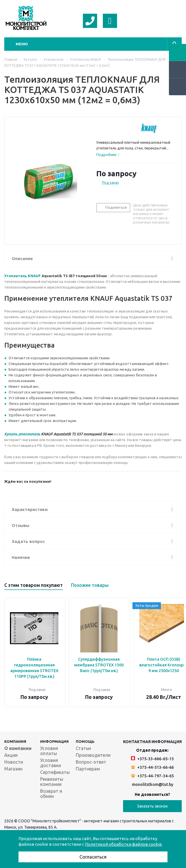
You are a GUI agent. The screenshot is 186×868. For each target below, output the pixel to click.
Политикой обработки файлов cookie (123, 844)
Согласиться (93, 857)
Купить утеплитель (22, 434)
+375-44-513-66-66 (152, 767)
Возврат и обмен (51, 794)
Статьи (83, 748)
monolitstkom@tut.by (153, 784)
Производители (93, 755)
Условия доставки (51, 763)
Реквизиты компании (52, 782)
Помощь (85, 741)
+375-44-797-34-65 (152, 776)
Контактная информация (152, 742)
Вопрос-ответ (91, 762)
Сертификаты (55, 772)
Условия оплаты (49, 751)
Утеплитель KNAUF (23, 276)
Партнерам (88, 769)
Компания (15, 741)
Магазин (13, 769)
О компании (18, 748)
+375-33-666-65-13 (152, 759)
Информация (54, 741)
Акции (11, 755)
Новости (14, 762)
